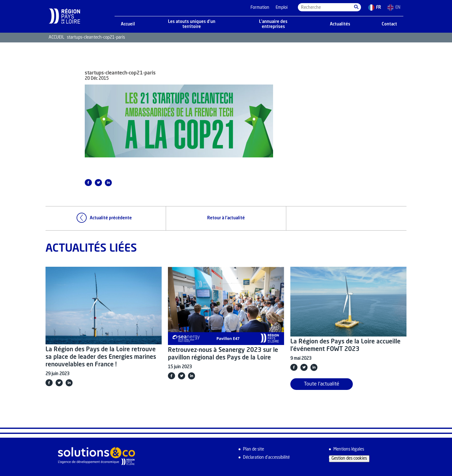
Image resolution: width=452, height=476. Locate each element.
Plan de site (253, 449)
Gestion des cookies (349, 459)
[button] (356, 7)
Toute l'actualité (322, 384)
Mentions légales (349, 449)
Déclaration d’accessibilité (266, 458)
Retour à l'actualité (226, 218)
